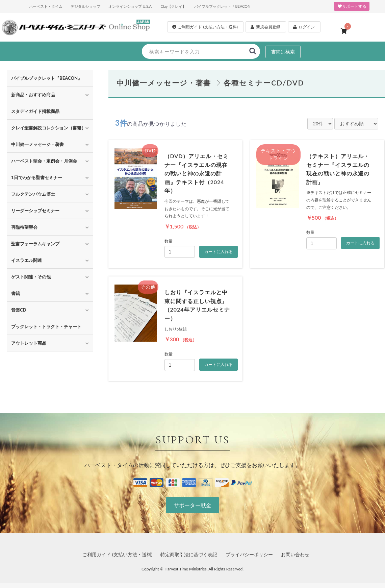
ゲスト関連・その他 (31, 277)
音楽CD (19, 310)
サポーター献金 (192, 505)
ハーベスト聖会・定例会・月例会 (44, 161)
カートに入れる (219, 252)
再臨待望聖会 (24, 227)
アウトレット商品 (29, 343)
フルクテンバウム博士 (33, 194)
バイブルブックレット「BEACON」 (224, 6)
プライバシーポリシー (249, 554)
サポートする (352, 6)
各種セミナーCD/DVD (264, 83)
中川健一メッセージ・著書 (37, 144)
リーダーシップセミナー (35, 211)
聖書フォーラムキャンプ (35, 244)
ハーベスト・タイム (46, 6)
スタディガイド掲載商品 (35, 111)
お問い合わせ (295, 554)
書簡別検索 (283, 52)
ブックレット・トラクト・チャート (46, 326)
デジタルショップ (85, 6)
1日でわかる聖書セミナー (37, 177)
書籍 (16, 293)
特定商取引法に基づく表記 (189, 554)
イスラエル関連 (27, 260)
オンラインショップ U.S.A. (131, 6)
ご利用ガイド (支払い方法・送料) (117, 554)
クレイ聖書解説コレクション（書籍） (48, 128)
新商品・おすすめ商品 (33, 95)
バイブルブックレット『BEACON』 (47, 78)
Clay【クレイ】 (173, 6)
